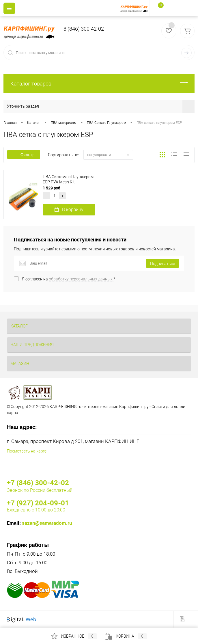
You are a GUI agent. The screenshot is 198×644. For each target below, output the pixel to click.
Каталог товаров (99, 84)
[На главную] (135, 8)
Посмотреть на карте (27, 451)
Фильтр (24, 155)
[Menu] (9, 8)
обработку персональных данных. (81, 279)
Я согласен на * (69, 279)
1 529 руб (52, 188)
